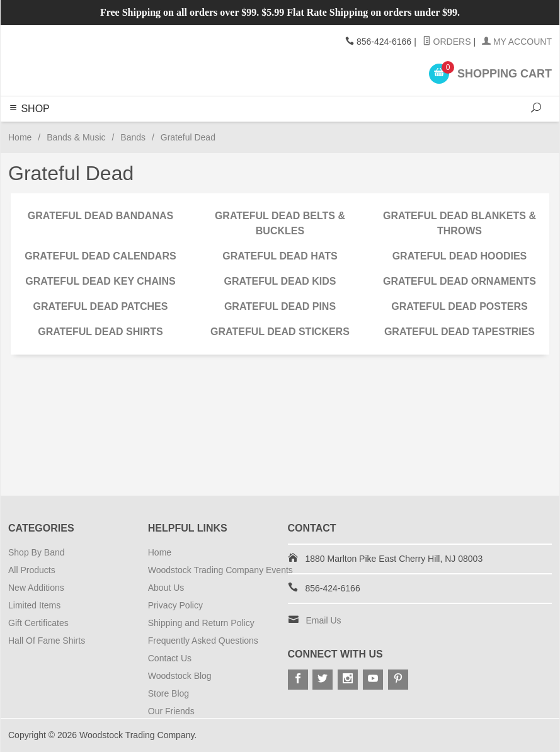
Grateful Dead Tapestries (460, 332)
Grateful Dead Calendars (100, 256)
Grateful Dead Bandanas (100, 216)
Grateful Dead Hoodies (460, 256)
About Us (166, 588)
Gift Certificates (38, 623)
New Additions (36, 588)
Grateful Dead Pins (280, 306)
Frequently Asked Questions (203, 641)
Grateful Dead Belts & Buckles (280, 223)
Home (20, 137)
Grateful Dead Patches (101, 306)
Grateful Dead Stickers (280, 332)
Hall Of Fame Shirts (47, 641)
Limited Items (34, 605)
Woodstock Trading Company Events (220, 570)
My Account (517, 42)
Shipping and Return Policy (201, 623)
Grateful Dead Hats (280, 256)
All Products (32, 570)
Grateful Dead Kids (280, 281)
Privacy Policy (175, 605)
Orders (447, 42)
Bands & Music (76, 137)
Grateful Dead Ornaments (460, 281)
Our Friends (171, 711)
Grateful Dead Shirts (100, 332)
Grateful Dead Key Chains (100, 281)
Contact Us (170, 658)
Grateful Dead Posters (459, 306)
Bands (133, 137)
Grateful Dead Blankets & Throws (460, 223)
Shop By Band (37, 552)
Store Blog (169, 693)
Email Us (324, 620)
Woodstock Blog (180, 676)
